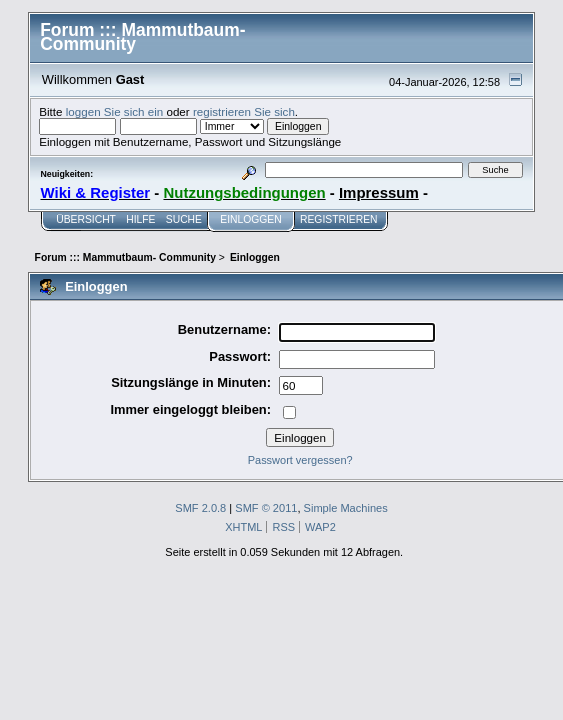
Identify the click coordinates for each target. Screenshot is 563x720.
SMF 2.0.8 (200, 508)
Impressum (379, 192)
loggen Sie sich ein (114, 111)
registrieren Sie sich (244, 111)
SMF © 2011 (266, 508)
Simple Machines (346, 508)
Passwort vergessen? (300, 460)
